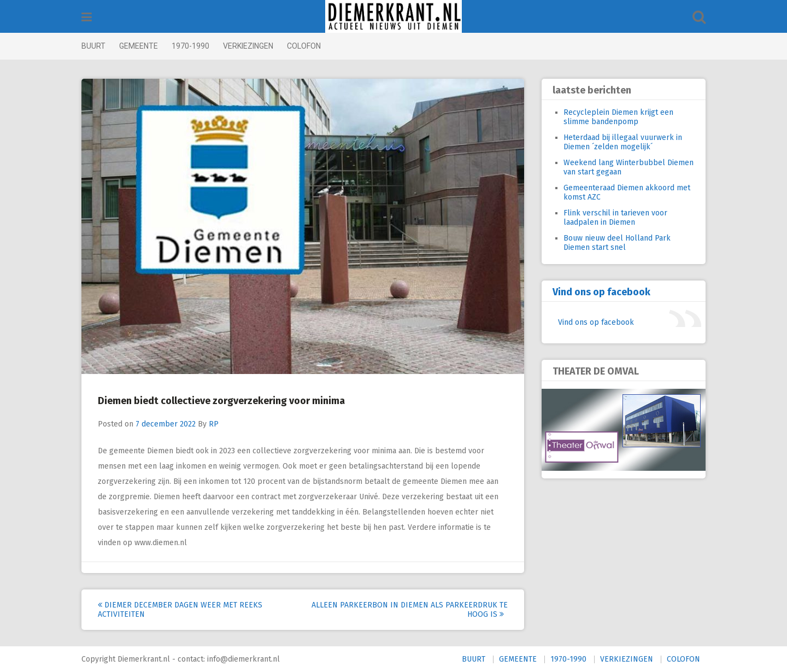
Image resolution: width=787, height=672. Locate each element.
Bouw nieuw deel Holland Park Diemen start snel (617, 243)
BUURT (93, 46)
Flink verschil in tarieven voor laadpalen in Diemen (615, 218)
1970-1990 (190, 46)
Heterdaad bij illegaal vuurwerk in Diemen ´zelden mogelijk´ (623, 142)
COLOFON (304, 46)
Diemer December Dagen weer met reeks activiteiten (180, 610)
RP (214, 424)
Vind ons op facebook (601, 292)
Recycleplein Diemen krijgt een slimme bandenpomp (618, 117)
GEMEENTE (139, 46)
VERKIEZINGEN (248, 46)
